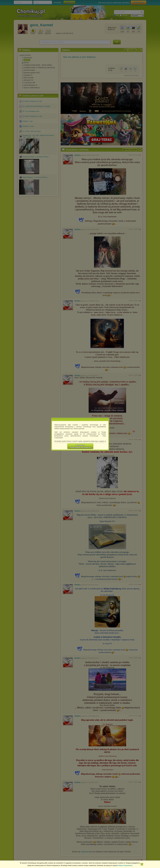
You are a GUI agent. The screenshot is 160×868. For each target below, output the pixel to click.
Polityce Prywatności (125, 865)
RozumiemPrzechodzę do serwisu (80, 446)
